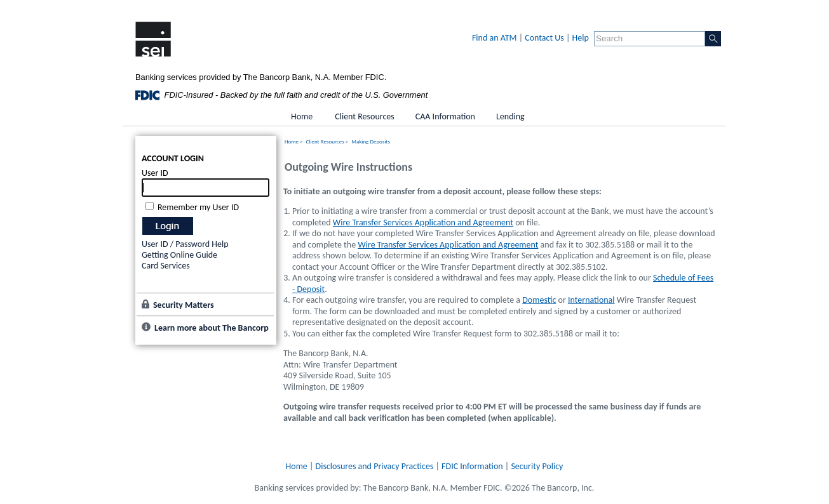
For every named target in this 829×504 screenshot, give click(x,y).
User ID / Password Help (185, 244)
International (591, 300)
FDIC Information (472, 466)
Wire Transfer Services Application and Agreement (423, 222)
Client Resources (325, 141)
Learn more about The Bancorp (212, 328)
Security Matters (184, 305)
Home (292, 141)
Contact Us (544, 38)
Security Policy (537, 466)
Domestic (539, 300)
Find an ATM (495, 38)
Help (581, 38)
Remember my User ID (198, 207)
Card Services (166, 266)
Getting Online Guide (179, 255)
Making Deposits (371, 141)
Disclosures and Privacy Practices (375, 466)
